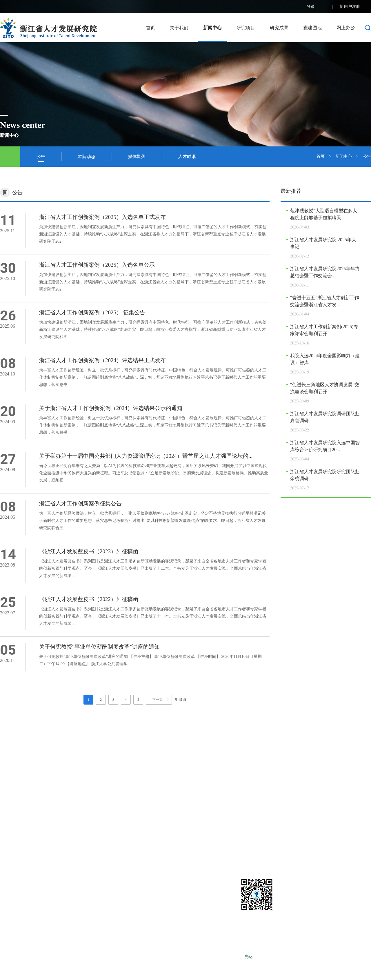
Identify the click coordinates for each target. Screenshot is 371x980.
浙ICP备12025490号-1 (224, 957)
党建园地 (312, 28)
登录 (316, 7)
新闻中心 (212, 28)
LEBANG (285, 957)
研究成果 (279, 28)
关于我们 (179, 28)
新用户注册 (355, 7)
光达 (249, 957)
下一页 (157, 700)
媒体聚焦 (137, 157)
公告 (41, 157)
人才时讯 (187, 157)
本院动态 (87, 157)
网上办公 (346, 28)
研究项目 (246, 28)
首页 (150, 28)
